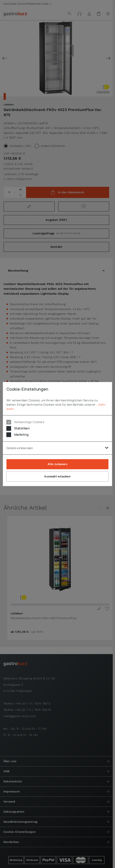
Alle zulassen (57, 464)
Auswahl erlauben (57, 476)
